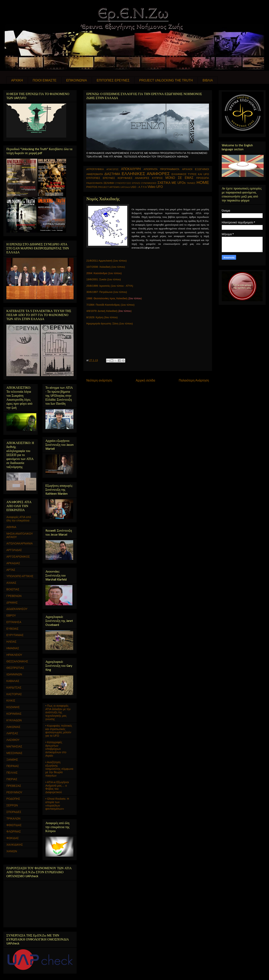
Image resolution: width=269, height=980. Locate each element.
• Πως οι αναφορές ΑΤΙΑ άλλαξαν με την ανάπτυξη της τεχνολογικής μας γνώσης (58, 712)
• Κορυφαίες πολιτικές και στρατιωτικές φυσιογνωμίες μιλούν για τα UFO (59, 731)
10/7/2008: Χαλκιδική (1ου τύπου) (106, 267)
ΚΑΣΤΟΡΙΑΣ (14, 694)
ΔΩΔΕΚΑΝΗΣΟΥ (17, 609)
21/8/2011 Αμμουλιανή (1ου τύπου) (106, 261)
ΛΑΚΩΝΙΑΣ (13, 727)
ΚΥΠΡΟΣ (157, 178)
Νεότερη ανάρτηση (99, 380)
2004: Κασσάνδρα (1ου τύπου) (104, 273)
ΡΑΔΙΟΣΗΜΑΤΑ (94, 183)
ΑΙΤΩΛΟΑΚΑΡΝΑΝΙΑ (20, 543)
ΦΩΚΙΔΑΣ (13, 838)
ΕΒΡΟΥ (11, 615)
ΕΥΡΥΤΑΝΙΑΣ (15, 635)
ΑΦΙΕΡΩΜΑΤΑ (95, 174)
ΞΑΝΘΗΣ (12, 760)
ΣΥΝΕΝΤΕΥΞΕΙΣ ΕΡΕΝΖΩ (128, 183)
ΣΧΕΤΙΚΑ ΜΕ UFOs (172, 183)
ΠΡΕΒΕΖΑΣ (14, 786)
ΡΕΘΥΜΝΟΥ (14, 792)
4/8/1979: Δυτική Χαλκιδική (102, 311)
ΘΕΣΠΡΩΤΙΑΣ (15, 668)
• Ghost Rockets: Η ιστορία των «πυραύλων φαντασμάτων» (57, 804)
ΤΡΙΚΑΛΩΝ (13, 818)
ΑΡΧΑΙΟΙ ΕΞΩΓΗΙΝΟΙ (196, 169)
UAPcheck (125, 187)
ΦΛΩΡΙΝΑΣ (14, 831)
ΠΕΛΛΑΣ (12, 773)
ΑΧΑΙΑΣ (11, 583)
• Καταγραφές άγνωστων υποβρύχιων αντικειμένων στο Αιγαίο (56, 749)
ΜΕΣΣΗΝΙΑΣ (14, 753)
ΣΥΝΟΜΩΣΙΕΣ (149, 183)
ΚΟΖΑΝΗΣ (13, 707)
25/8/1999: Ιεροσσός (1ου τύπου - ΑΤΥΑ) (110, 286)
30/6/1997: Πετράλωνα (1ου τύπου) (107, 292)
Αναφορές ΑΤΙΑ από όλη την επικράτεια (19, 519)
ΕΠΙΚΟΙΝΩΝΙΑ (77, 80)
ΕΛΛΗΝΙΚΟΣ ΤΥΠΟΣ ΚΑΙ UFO (190, 174)
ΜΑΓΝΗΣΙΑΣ (14, 746)
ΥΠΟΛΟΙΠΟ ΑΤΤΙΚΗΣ (20, 576)
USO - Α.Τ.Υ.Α (139, 187)
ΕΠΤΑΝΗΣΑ (14, 622)
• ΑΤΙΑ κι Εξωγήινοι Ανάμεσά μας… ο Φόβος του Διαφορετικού (57, 787)
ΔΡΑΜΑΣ (12, 602)
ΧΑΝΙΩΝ (12, 851)
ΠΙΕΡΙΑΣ (12, 779)
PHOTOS (92, 187)
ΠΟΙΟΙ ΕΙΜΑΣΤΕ (45, 80)
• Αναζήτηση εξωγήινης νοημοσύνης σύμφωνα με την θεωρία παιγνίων (59, 769)
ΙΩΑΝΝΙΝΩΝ (14, 674)
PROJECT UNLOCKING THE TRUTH (166, 80)
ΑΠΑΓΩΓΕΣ (113, 169)
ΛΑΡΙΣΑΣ (12, 733)
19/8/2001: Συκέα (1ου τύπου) (104, 279)
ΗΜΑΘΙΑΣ (13, 648)
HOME (203, 182)
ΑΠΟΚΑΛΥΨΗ (131, 169)
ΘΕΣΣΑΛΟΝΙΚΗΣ (17, 661)
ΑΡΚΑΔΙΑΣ (13, 563)
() (125, 311)
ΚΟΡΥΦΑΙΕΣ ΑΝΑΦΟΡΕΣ (134, 178)
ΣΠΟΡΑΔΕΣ (14, 812)
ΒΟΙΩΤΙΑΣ (13, 589)
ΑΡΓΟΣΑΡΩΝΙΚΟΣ (18, 557)
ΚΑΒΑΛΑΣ (13, 681)
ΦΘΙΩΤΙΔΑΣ (14, 825)
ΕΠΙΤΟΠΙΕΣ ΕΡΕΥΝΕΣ (113, 80)
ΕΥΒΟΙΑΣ (12, 629)
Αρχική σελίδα (145, 380)
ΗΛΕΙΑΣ (11, 642)
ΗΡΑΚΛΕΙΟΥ (14, 655)
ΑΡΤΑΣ (11, 570)
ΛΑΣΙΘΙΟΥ (13, 740)
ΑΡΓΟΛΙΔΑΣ (14, 550)
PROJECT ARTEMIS (109, 187)
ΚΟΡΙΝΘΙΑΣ (14, 714)
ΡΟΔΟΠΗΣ (13, 799)
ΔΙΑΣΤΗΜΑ (112, 174)
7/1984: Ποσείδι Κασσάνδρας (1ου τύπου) (110, 305)
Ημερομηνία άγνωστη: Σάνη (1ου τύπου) (110, 324)
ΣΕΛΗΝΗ (109, 183)
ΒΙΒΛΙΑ (208, 80)
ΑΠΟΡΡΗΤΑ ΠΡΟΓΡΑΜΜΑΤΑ (162, 169)
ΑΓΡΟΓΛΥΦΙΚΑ (95, 169)
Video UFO (155, 187)
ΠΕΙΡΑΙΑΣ (13, 766)
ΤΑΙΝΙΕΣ (191, 183)
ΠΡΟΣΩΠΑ (203, 178)
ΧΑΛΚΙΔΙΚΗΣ (15, 845)
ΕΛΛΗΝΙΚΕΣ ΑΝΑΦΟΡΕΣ (146, 174)
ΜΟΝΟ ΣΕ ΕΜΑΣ (179, 178)
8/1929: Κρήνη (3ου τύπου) (102, 317)
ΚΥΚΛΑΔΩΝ (14, 720)
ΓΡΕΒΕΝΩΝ (14, 596)
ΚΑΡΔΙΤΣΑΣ (14, 688)
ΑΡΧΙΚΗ (17, 80)
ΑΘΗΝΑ (11, 527)
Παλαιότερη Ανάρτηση (194, 380)
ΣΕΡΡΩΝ (12, 805)
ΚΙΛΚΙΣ (11, 701)
